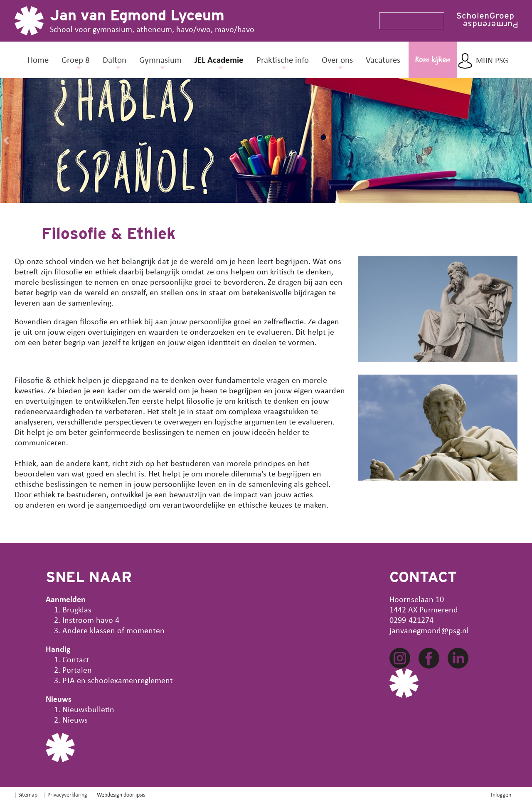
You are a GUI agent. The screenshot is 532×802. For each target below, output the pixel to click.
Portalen (77, 670)
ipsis (140, 794)
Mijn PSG (492, 60)
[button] (6, 141)
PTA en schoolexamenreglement (118, 680)
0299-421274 (411, 620)
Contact (76, 659)
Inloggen (501, 794)
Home (38, 59)
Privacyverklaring (67, 794)
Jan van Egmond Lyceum (137, 15)
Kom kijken (433, 60)
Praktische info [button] (283, 59)
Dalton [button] (115, 59)
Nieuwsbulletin (88, 709)
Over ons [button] (337, 59)
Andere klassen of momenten (113, 630)
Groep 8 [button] (76, 59)
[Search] (408, 21)
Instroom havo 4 (91, 620)
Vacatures (383, 59)
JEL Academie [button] (219, 59)
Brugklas (77, 609)
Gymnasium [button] (160, 59)
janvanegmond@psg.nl (429, 630)
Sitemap (28, 794)
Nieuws (75, 719)
